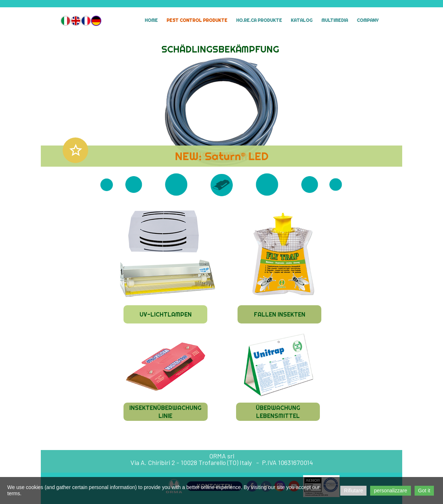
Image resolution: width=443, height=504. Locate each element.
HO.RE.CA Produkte (259, 20)
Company (368, 20)
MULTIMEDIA (335, 20)
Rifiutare (353, 491)
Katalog (302, 20)
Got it (424, 491)
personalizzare (390, 491)
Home (151, 20)
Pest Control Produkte (197, 20)
